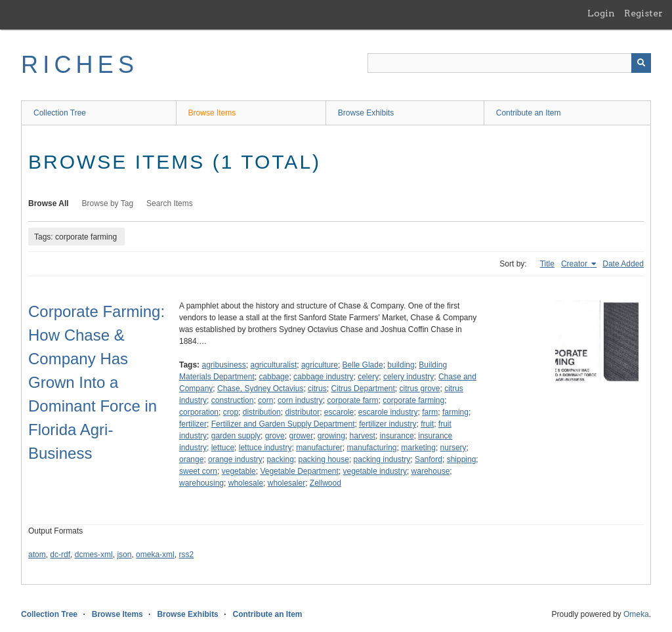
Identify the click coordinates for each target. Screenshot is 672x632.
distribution (262, 412)
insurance (397, 436)
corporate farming (413, 400)
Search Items (170, 203)
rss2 (186, 555)
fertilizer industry (388, 424)
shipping (462, 459)
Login (601, 13)
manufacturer (319, 448)
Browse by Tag (108, 203)
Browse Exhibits (366, 113)
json (124, 555)
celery (368, 377)
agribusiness (223, 365)
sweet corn (198, 471)
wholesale (246, 483)
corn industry (300, 400)
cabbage (274, 377)
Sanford (429, 459)
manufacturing (372, 448)
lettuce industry (265, 448)
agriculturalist (274, 365)
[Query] (509, 63)
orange (191, 459)
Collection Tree (60, 113)
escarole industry (388, 412)
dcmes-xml (94, 555)
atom (37, 555)
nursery (453, 448)
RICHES (80, 65)
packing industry (382, 459)
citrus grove (420, 389)
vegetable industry (375, 471)
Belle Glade (363, 365)
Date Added (623, 264)
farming (455, 412)
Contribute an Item (529, 113)
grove (275, 436)
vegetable (239, 471)
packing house (323, 459)
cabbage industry (323, 377)
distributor (302, 412)
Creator (575, 264)
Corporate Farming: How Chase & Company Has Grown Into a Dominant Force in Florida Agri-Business (96, 382)
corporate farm (352, 400)
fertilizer (193, 424)
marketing (418, 448)
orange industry (235, 459)
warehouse (431, 471)
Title (547, 264)
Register (643, 13)
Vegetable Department (299, 471)
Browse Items (212, 113)
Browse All (49, 203)
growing (331, 436)
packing (280, 459)
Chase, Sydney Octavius (260, 389)
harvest (363, 436)
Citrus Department (363, 389)
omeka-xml (155, 555)
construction (233, 400)
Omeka (636, 614)
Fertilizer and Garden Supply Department (283, 424)
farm (430, 412)
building (401, 365)
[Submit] (641, 63)
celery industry (409, 377)
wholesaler (286, 483)
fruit (427, 424)
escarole (339, 412)
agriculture (320, 365)
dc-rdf (60, 555)
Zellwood (325, 483)
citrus (317, 389)
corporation (199, 412)
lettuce (223, 448)
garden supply (236, 436)
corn (265, 400)
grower (301, 436)
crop (231, 412)
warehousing (201, 483)
